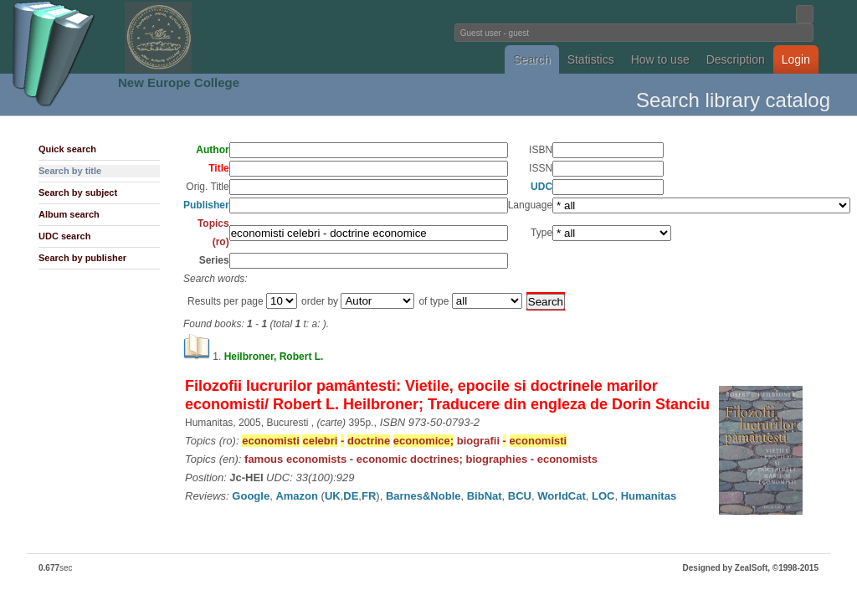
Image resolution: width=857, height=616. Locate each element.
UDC (541, 187)
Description (736, 59)
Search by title (70, 171)
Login (796, 59)
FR (369, 496)
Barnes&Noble (423, 496)
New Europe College (179, 82)
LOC (603, 496)
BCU (520, 496)
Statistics (591, 59)
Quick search (67, 149)
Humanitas (649, 496)
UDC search (64, 236)
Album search (69, 214)
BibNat (485, 496)
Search (531, 59)
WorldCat (562, 496)
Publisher (206, 205)
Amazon (297, 496)
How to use (660, 59)
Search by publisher (82, 258)
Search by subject (78, 192)
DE (351, 496)
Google (251, 496)
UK (333, 496)
